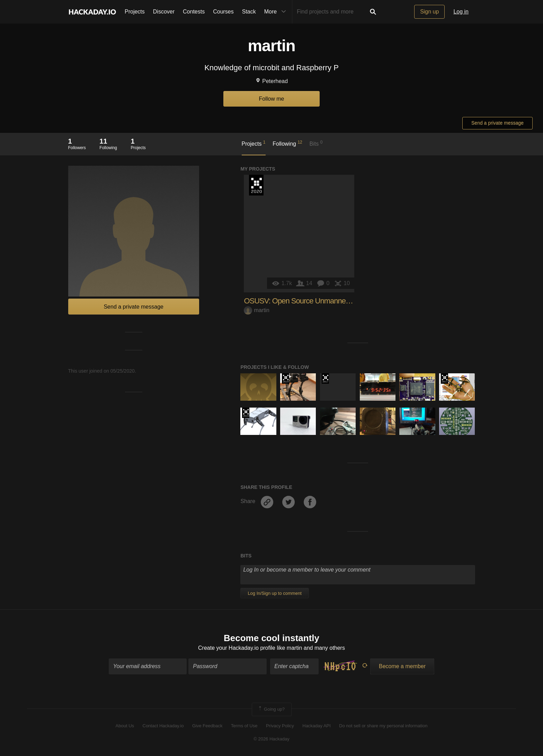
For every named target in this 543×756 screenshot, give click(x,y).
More (277, 12)
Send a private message (497, 123)
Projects (135, 12)
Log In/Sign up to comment (274, 593)
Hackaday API (317, 726)
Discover (164, 12)
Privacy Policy (280, 726)
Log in (461, 12)
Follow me (272, 99)
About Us (125, 726)
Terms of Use (244, 726)
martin (256, 310)
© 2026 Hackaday (271, 739)
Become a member (402, 667)
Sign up (429, 12)
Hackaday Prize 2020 (256, 185)
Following (287, 143)
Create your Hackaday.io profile (237, 648)
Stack (249, 12)
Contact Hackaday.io (163, 726)
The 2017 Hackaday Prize (325, 379)
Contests (194, 12)
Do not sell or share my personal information (383, 726)
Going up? (271, 710)
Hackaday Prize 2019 (286, 379)
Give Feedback (207, 726)
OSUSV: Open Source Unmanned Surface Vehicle (321, 301)
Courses (223, 12)
